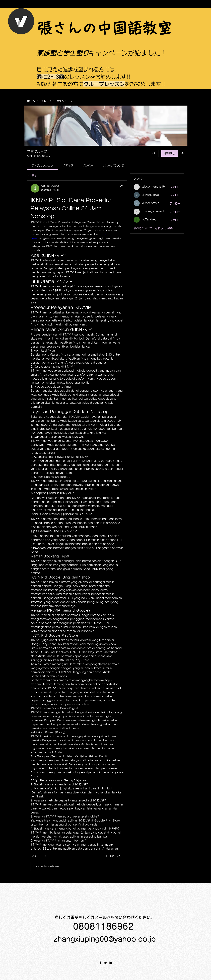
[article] (77, 528)
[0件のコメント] (113, 856)
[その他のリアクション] (45, 856)
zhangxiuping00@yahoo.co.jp (105, 939)
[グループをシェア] (182, 153)
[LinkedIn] (111, 963)
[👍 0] (34, 856)
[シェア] (121, 186)
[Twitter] (106, 963)
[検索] (154, 153)
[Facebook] (101, 963)
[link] (42, 166)
